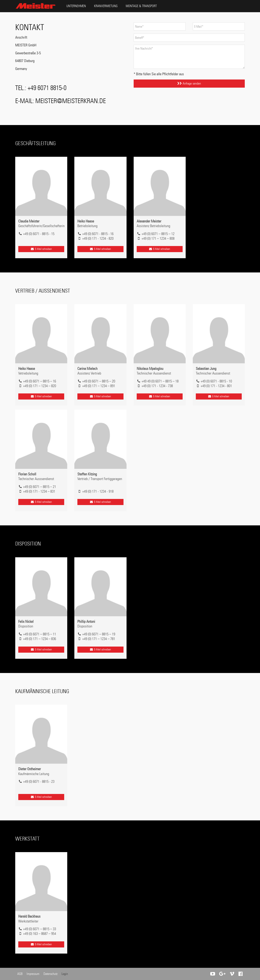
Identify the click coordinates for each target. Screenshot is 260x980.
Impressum (33, 974)
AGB (20, 974)
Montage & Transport (141, 6)
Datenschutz (50, 974)
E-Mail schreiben (41, 249)
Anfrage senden (189, 83)
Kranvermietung (106, 6)
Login (65, 974)
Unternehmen (76, 6)
